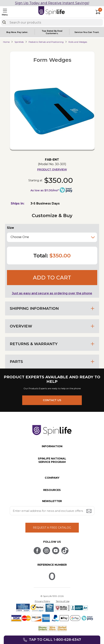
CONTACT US (52, 400)
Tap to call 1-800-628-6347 (55, 640)
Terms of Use (63, 601)
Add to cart (52, 278)
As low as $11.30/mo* (45, 190)
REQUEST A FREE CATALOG (52, 528)
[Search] (4, 22)
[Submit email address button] (89, 511)
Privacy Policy (43, 601)
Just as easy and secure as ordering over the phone (52, 293)
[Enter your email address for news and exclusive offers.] (52, 511)
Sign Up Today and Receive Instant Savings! (52, 3)
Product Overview (52, 169)
